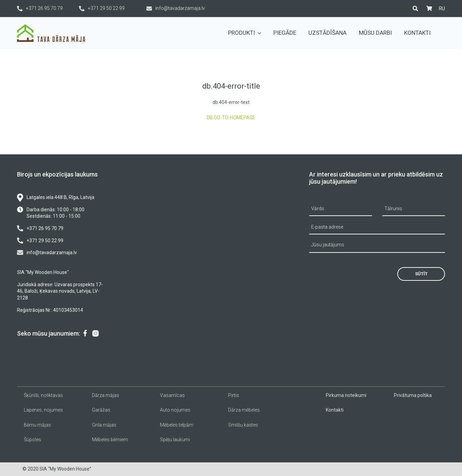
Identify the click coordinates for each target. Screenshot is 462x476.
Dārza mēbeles (244, 410)
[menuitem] (442, 9)
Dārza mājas (106, 395)
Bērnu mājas (37, 425)
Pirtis (234, 395)
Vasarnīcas (172, 395)
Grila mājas (104, 425)
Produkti (245, 33)
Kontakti (417, 33)
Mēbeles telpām (177, 425)
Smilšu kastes (243, 425)
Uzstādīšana (328, 33)
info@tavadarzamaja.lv (176, 8)
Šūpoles (33, 440)
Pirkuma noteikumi (346, 395)
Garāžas (101, 410)
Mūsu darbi (375, 33)
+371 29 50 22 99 (102, 8)
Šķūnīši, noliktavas (43, 395)
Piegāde (285, 33)
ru (442, 9)
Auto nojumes (175, 410)
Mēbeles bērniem (110, 440)
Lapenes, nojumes (43, 410)
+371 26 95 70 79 (40, 8)
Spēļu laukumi (175, 440)
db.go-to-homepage (231, 118)
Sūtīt (421, 274)
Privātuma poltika (413, 395)
